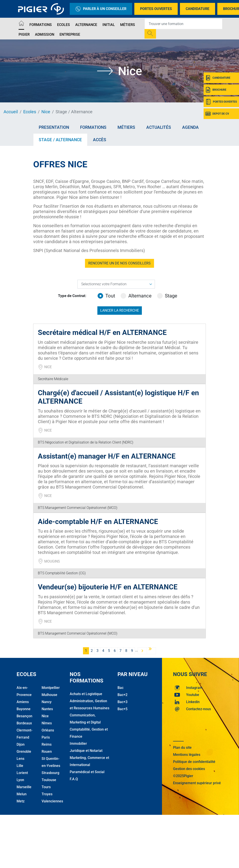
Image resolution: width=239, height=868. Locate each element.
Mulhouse (49, 695)
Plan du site (182, 748)
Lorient (22, 773)
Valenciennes (52, 801)
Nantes (47, 709)
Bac (120, 688)
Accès (100, 140)
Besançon (24, 716)
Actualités (159, 127)
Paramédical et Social (87, 772)
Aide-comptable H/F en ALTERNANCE (98, 522)
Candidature (198, 9)
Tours (46, 787)
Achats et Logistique (86, 694)
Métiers (128, 25)
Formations (41, 25)
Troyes (47, 794)
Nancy (47, 702)
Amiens (23, 702)
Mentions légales (187, 755)
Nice (46, 112)
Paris (46, 737)
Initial (109, 25)
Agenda (190, 127)
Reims (47, 744)
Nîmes (47, 723)
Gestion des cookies (189, 769)
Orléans (48, 730)
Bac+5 (122, 709)
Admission (45, 34)
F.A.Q (74, 779)
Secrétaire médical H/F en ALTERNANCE (102, 332)
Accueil (11, 112)
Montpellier (51, 688)
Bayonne (24, 709)
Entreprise (70, 34)
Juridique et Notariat (86, 751)
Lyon (20, 780)
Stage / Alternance (60, 140)
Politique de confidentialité (194, 762)
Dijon (21, 744)
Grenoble (24, 752)
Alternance (86, 25)
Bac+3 (122, 702)
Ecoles (64, 25)
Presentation (54, 127)
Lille (20, 766)
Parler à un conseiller (101, 9)
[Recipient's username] (183, 24)
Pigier (24, 34)
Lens (20, 759)
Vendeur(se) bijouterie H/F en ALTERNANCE (108, 587)
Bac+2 (122, 695)
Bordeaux (24, 723)
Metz (21, 801)
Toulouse (49, 780)
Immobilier (78, 744)
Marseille (24, 787)
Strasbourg (50, 773)
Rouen (47, 752)
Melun (22, 794)
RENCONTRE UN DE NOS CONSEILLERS (119, 263)
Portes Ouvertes (156, 9)
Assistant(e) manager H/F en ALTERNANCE (107, 456)
